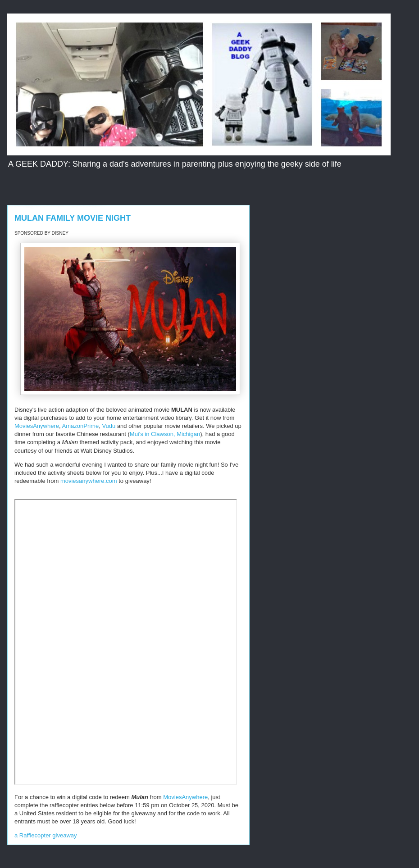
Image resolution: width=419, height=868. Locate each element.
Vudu (109, 426)
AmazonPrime (81, 426)
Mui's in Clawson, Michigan (165, 434)
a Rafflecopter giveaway (46, 835)
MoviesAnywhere (37, 426)
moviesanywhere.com (89, 481)
